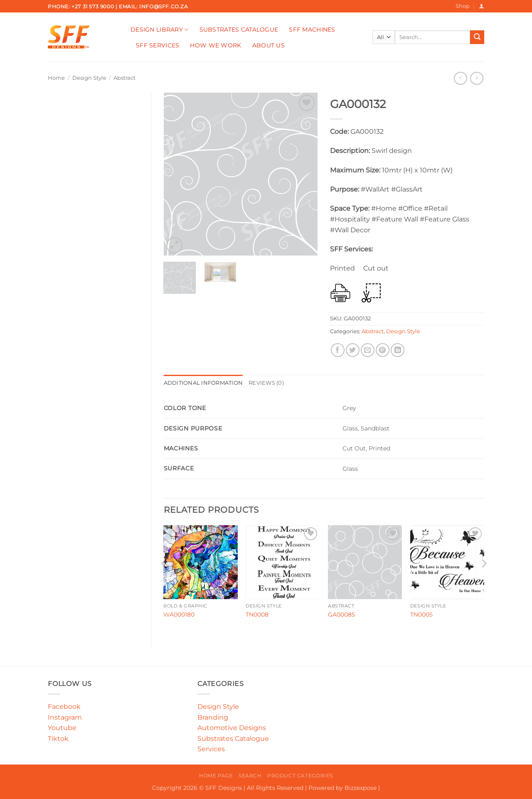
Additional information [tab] (203, 383)
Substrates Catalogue (239, 30)
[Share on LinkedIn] (398, 350)
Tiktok (58, 739)
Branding (213, 717)
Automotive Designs (232, 728)
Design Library (160, 30)
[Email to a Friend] (368, 350)
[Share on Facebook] (338, 350)
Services (211, 749)
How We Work (216, 45)
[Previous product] (477, 78)
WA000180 (179, 615)
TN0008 (257, 615)
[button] (482, 6)
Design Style (89, 78)
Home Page (216, 776)
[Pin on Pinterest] (383, 350)
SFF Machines (312, 30)
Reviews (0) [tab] (266, 383)
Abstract (124, 78)
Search (250, 776)
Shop (463, 6)
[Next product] (460, 78)
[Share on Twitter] (353, 350)
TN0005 (421, 615)
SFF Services (158, 45)
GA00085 (341, 615)
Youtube (62, 728)
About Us (268, 45)
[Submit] (477, 37)
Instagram (65, 717)
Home (56, 78)
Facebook (64, 707)
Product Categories (300, 776)
